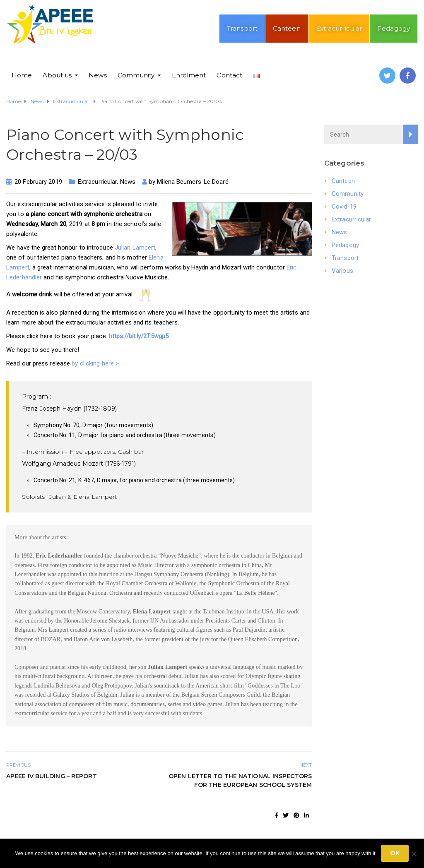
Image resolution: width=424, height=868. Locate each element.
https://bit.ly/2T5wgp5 (139, 336)
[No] (414, 854)
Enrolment (189, 75)
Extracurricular (339, 28)
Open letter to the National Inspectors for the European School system (240, 789)
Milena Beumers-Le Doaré (193, 182)
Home (22, 75)
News (98, 75)
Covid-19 (344, 207)
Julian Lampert (135, 248)
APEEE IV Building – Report (52, 784)
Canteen (287, 28)
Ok (395, 853)
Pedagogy (394, 28)
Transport (242, 28)
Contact (229, 75)
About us (57, 75)
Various (342, 271)
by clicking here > (95, 363)
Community (136, 75)
